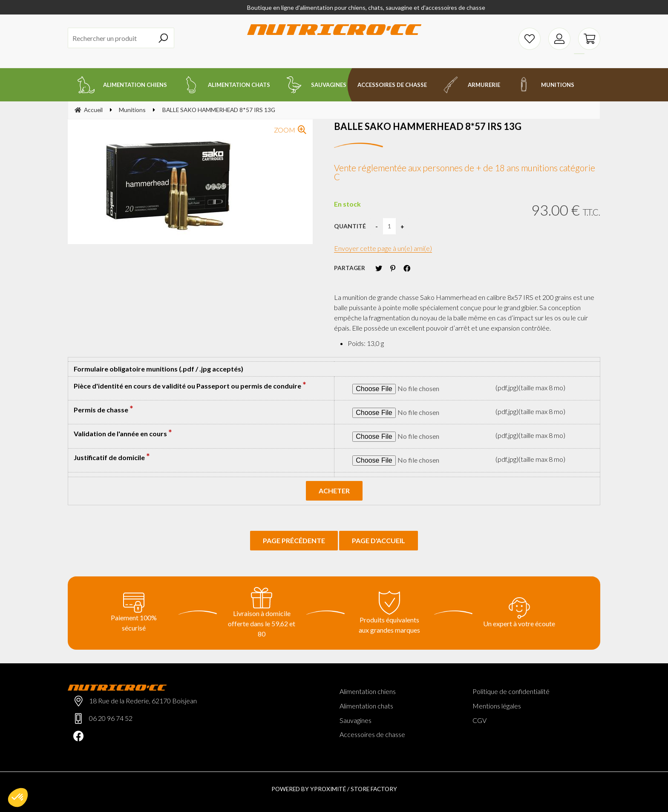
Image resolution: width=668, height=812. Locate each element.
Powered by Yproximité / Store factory (334, 789)
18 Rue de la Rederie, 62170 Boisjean (143, 701)
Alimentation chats (366, 706)
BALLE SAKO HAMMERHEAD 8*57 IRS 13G (428, 126)
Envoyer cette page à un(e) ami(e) (383, 248)
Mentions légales (497, 706)
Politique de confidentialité (511, 691)
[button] (18, 798)
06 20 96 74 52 (111, 718)
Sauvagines (356, 720)
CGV (479, 720)
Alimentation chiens (368, 691)
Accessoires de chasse (372, 734)
